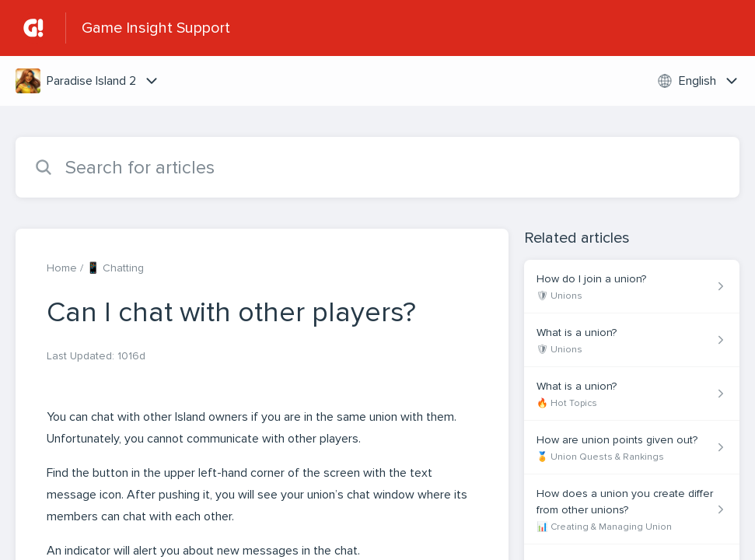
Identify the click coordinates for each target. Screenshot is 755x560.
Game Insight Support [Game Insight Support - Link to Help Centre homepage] (156, 28)
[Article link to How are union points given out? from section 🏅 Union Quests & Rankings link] (632, 448)
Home (62, 268)
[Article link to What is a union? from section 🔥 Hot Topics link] (632, 394)
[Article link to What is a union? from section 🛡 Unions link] (632, 340)
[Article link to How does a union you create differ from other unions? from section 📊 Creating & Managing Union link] (632, 509)
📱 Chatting (115, 268)
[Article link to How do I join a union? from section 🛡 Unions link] (632, 287)
